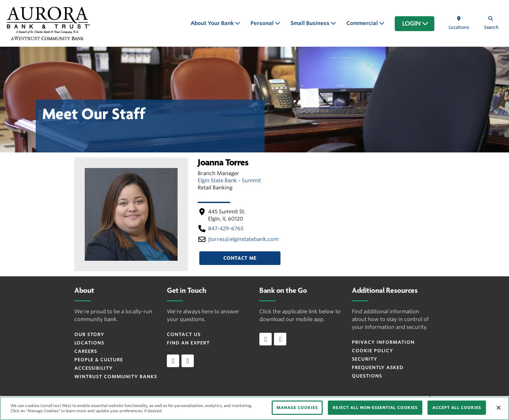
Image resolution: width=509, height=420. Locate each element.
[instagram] (188, 361)
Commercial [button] (363, 23)
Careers (86, 351)
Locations (89, 343)
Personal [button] (263, 23)
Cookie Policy (372, 351)
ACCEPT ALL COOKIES (457, 408)
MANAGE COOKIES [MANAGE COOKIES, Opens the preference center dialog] (297, 408)
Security (365, 359)
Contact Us (184, 334)
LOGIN (415, 24)
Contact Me (240, 258)
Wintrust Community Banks (116, 377)
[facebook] (173, 361)
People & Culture (99, 360)
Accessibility (93, 368)
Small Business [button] (311, 23)
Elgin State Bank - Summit (229, 180)
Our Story (89, 334)
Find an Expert (188, 343)
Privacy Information (383, 342)
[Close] (499, 408)
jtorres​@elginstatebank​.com (243, 239)
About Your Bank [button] (213, 23)
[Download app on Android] (280, 339)
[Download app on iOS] (266, 339)
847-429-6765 (226, 228)
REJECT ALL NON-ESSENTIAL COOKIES (375, 408)
